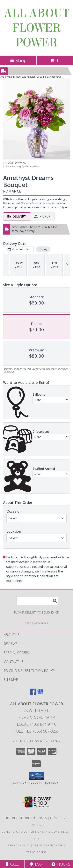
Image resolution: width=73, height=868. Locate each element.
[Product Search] (37, 601)
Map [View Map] (37, 864)
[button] (36, 776)
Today (43, 249)
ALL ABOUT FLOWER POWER (36, 28)
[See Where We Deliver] (37, 623)
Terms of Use (37, 852)
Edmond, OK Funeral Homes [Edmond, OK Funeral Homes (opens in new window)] (26, 818)
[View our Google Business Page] (40, 694)
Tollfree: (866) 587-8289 (36, 731)
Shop (18, 60)
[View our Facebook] (33, 694)
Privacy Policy (19, 845)
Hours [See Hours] (61, 864)
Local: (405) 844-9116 (37, 724)
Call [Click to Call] (12, 864)
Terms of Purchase (48, 845)
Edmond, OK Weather (18, 832)
